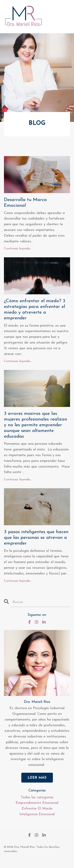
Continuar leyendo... (18, 249)
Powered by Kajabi (37, 858)
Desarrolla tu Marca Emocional (25, 203)
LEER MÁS (37, 778)
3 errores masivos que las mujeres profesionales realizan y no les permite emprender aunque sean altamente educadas (36, 425)
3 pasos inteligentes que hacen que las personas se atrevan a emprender (36, 538)
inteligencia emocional (37, 814)
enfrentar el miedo (37, 809)
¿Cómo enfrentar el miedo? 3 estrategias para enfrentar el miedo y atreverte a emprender (35, 309)
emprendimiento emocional (37, 803)
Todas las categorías (37, 797)
